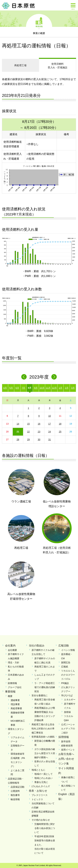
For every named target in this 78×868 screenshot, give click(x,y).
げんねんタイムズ (41, 786)
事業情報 (39, 26)
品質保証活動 (17, 787)
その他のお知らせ (41, 820)
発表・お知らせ (38, 791)
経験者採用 (67, 746)
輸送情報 (15, 799)
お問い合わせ (66, 759)
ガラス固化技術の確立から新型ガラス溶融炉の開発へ (45, 753)
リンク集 (64, 764)
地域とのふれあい (43, 778)
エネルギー (70, 700)
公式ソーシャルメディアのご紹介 (68, 729)
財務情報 (12, 683)
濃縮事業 (15, 700)
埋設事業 (15, 704)
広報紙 (65, 667)
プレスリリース (40, 795)
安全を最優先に (40, 695)
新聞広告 (66, 663)
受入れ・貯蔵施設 (57, 65)
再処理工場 (20, 65)
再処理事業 (16, 708)
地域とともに (38, 770)
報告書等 (15, 795)
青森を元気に (41, 782)
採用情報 (64, 737)
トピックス (37, 799)
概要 (10, 696)
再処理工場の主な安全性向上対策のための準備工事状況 (43, 729)
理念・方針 (14, 663)
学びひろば (67, 695)
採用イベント (68, 750)
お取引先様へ (66, 754)
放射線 (67, 712)
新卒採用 (66, 741)
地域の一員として (43, 774)
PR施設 (65, 683)
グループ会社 (15, 687)
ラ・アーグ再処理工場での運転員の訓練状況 (45, 687)
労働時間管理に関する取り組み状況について (45, 828)
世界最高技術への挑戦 (43, 737)
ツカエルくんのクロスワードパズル (68, 675)
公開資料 (15, 791)
